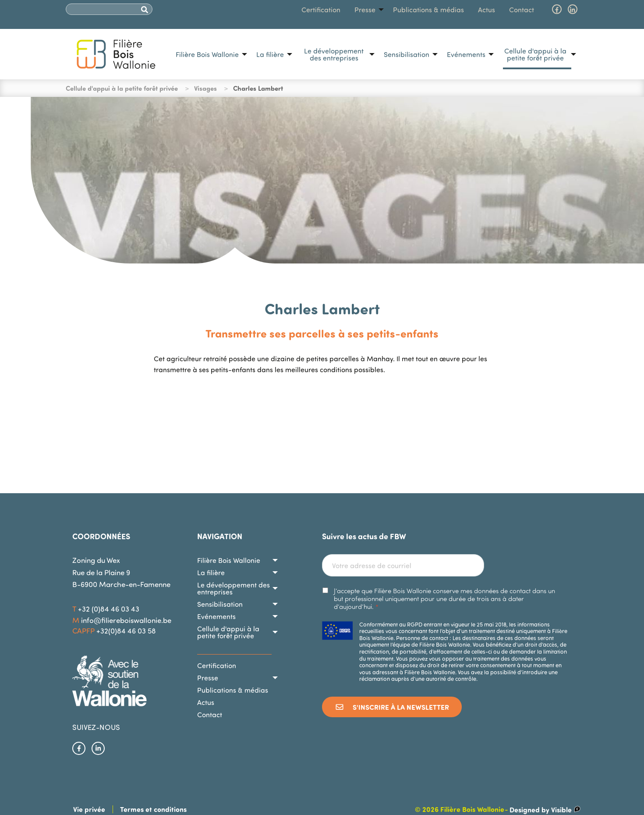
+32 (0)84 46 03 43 (109, 609)
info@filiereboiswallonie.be (126, 620)
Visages (205, 88)
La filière (270, 54)
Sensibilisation (407, 54)
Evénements (466, 54)
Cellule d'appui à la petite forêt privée (535, 54)
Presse (365, 10)
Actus (487, 10)
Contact (522, 10)
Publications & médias (428, 10)
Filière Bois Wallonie (207, 54)
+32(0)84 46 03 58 (126, 631)
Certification (321, 10)
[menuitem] (209, 54)
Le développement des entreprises (334, 54)
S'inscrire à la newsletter (392, 707)
